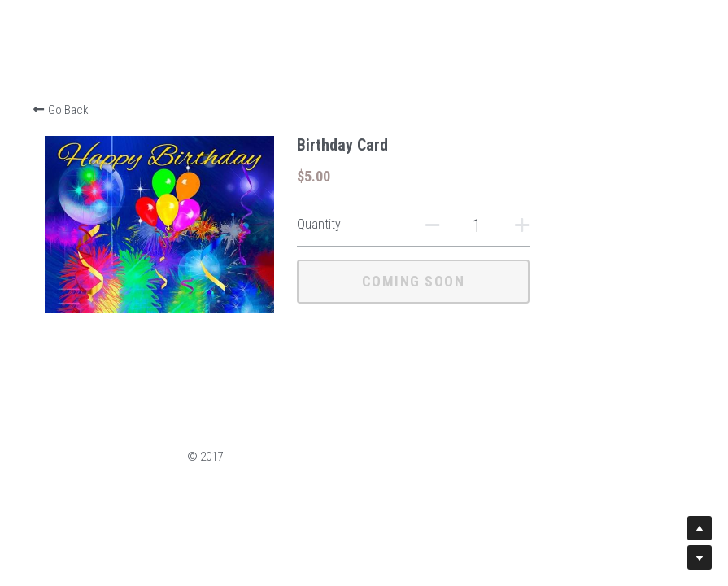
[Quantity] (556, 226)
